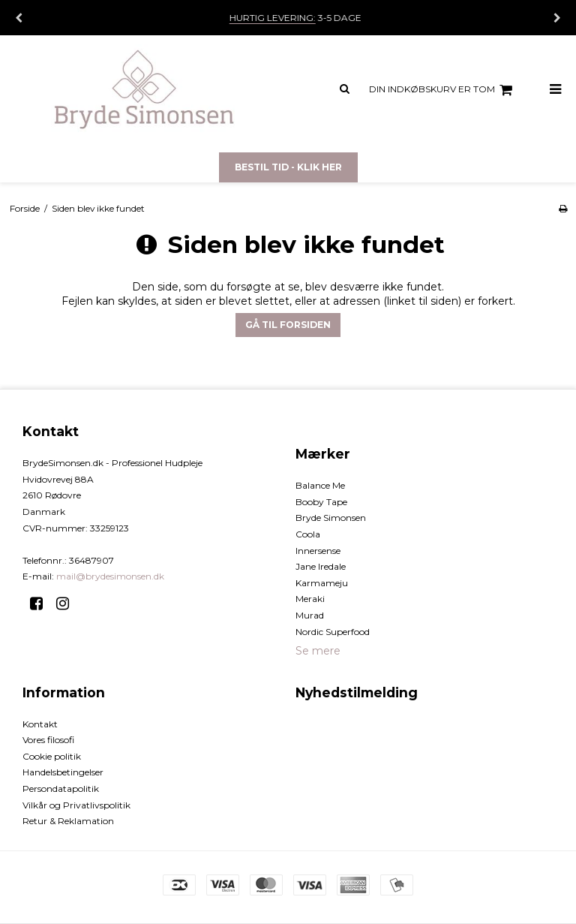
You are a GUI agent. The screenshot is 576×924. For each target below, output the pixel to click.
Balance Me (320, 485)
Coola (308, 534)
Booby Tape (321, 502)
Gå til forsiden (288, 325)
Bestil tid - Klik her (288, 167)
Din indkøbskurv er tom (443, 90)
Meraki (310, 599)
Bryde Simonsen (331, 518)
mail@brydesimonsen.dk (110, 576)
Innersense (318, 551)
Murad (310, 615)
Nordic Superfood (333, 632)
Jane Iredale (321, 566)
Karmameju (322, 583)
